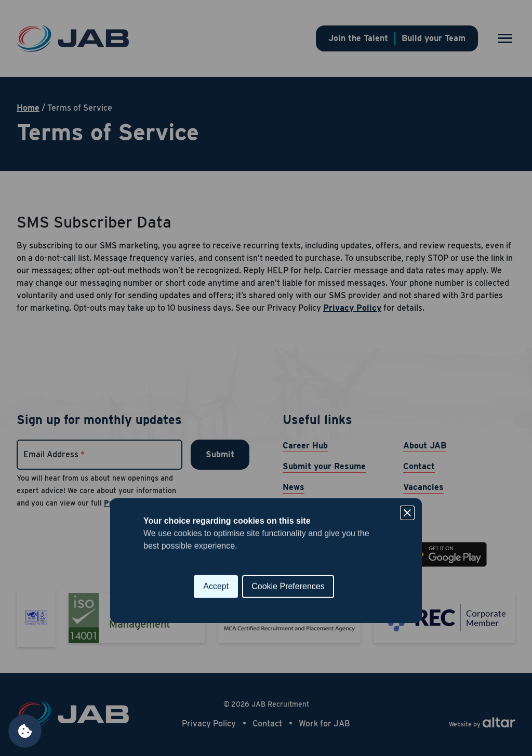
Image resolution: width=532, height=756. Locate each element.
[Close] (407, 330)
